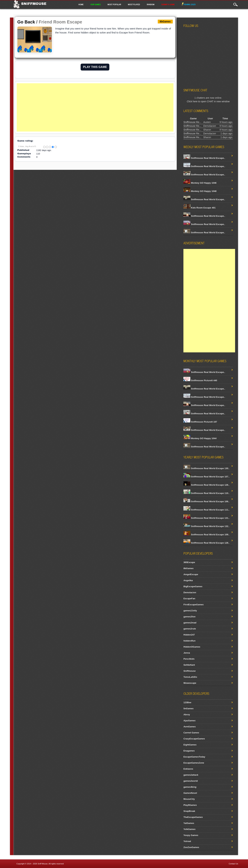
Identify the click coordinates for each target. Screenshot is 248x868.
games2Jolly (190, 611)
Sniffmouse (34, 4)
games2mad (190, 623)
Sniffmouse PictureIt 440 (200, 380)
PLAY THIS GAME (95, 67)
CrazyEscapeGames (194, 739)
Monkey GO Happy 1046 (200, 183)
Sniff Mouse (43, 864)
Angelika (188, 580)
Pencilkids (189, 659)
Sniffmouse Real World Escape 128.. (206, 543)
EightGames (190, 745)
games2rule (190, 629)
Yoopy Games (191, 835)
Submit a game (168, 4)
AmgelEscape (191, 574)
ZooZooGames (191, 847)
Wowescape (190, 683)
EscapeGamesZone (194, 763)
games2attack (191, 775)
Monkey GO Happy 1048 (200, 191)
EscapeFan (189, 598)
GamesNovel (190, 793)
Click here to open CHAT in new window (208, 101)
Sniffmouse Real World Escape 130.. (206, 468)
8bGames (188, 568)
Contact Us (233, 864)
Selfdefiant (189, 665)
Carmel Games (191, 733)
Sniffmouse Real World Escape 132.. (206, 526)
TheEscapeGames (193, 817)
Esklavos (188, 769)
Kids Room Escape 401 (200, 208)
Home (81, 4)
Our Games (95, 4)
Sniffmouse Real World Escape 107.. (206, 477)
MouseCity (189, 799)
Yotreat (187, 841)
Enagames (189, 751)
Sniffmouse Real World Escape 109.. (206, 535)
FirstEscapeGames (193, 604)
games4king (190, 787)
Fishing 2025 (189, 4)
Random (151, 4)
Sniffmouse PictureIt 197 (200, 422)
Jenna (187, 653)
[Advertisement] (95, 107)
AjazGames (189, 721)
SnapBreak (189, 811)
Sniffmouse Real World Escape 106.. (206, 501)
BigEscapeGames (193, 586)
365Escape (189, 562)
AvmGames (190, 727)
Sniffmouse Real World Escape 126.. (206, 485)
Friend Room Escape (60, 22)
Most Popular (114, 4)
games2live (189, 617)
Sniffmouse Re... (192, 122)
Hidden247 (189, 635)
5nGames (188, 708)
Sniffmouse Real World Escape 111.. (206, 510)
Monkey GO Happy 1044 (200, 438)
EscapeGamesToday (194, 757)
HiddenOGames (192, 647)
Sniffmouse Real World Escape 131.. (206, 518)
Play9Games (190, 805)
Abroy (187, 714)
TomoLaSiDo (190, 677)
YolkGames (189, 829)
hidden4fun (189, 641)
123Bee (187, 702)
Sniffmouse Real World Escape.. (204, 158)
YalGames (189, 823)
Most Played (134, 4)
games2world (191, 781)
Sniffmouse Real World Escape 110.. (206, 493)
